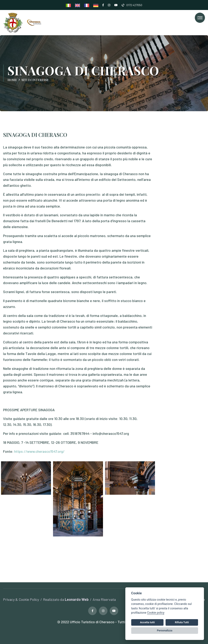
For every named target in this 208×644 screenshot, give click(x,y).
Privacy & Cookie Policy (21, 599)
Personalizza (165, 630)
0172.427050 (132, 5)
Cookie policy (156, 613)
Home (12, 80)
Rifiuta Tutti (182, 622)
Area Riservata (104, 599)
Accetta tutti (147, 622)
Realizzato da (66, 599)
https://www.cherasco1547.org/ (39, 451)
